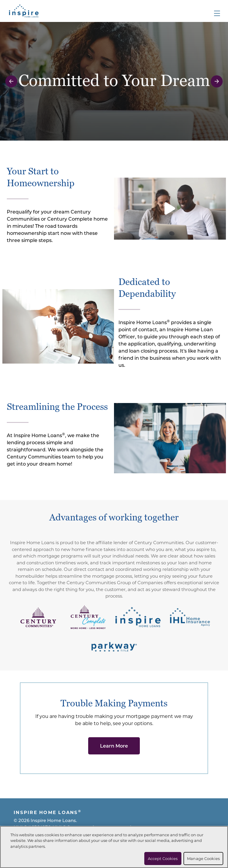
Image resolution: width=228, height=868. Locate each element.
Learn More (114, 746)
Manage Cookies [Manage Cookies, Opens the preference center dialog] (203, 858)
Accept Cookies (163, 858)
